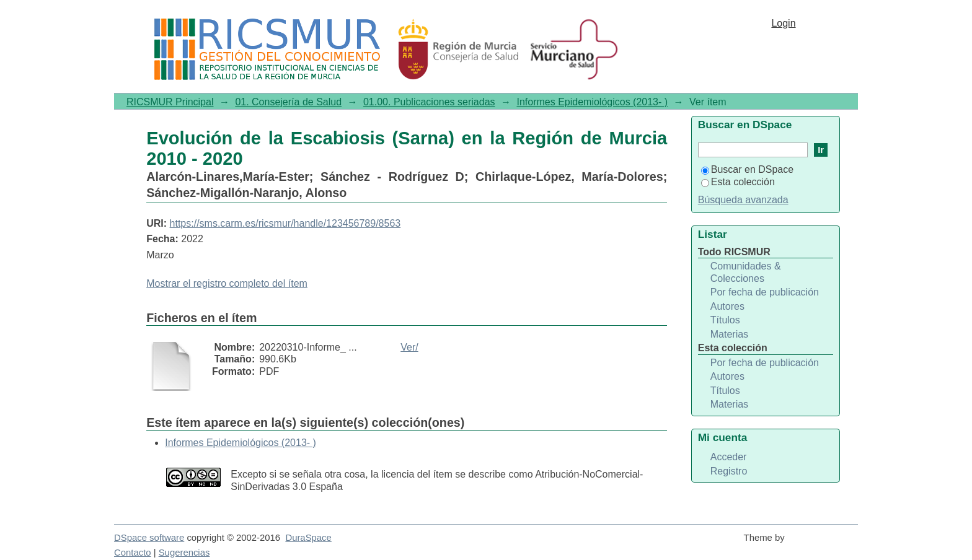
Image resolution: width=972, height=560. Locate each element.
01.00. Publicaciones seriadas (429, 102)
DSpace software (149, 538)
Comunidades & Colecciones (746, 272)
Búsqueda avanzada (743, 200)
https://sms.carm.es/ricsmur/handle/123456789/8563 (285, 223)
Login (783, 23)
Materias (729, 334)
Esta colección (738, 182)
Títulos (725, 320)
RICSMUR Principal (170, 102)
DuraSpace (308, 538)
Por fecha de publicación (765, 292)
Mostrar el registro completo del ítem (227, 283)
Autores (727, 306)
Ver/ (409, 347)
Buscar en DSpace (747, 169)
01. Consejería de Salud (288, 102)
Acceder (729, 457)
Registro (729, 471)
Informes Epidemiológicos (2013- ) (592, 102)
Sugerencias (184, 553)
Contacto (133, 553)
